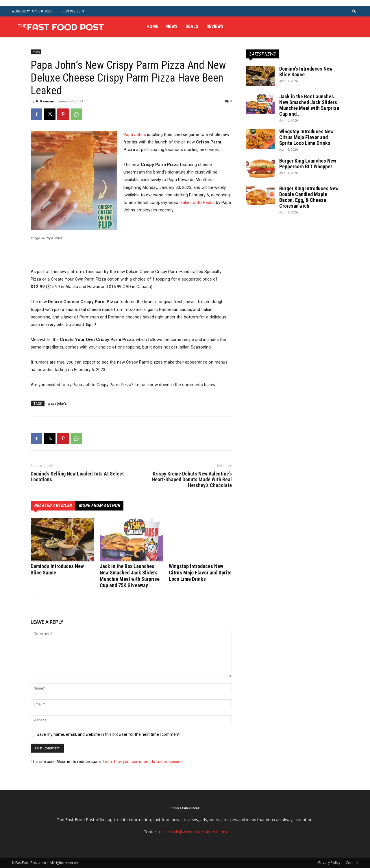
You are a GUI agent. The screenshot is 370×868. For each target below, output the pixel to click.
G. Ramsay (45, 101)
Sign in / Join (73, 11)
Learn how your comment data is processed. (143, 762)
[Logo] (61, 27)
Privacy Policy (329, 863)
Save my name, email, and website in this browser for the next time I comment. (109, 734)
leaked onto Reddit (197, 202)
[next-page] (44, 597)
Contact (352, 863)
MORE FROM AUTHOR (99, 505)
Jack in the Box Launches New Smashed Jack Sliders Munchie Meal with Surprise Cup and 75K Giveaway (130, 576)
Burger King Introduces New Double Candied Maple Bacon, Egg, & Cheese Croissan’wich (309, 197)
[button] (354, 11)
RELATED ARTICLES (53, 505)
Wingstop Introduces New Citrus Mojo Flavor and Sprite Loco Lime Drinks (200, 573)
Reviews (215, 26)
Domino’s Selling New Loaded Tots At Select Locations (77, 477)
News (172, 26)
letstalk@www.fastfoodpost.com (196, 832)
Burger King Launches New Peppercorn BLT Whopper (308, 164)
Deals (192, 26)
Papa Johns (135, 134)
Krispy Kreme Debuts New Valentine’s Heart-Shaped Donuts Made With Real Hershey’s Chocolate (192, 480)
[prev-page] (34, 597)
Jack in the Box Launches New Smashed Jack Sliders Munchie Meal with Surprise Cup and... (309, 105)
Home (152, 26)
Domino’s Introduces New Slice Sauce (306, 72)
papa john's (58, 403)
